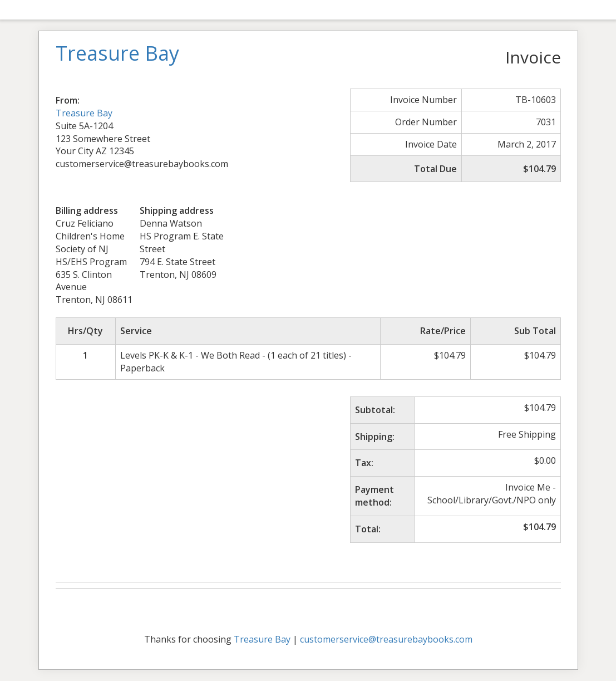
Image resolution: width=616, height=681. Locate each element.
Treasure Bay (84, 113)
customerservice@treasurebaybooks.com (386, 639)
